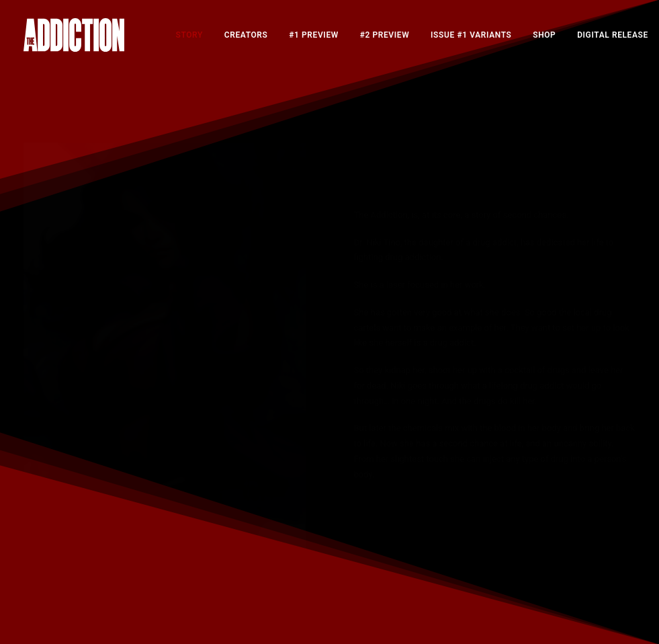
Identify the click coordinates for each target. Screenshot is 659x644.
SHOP (544, 35)
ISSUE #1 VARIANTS (471, 35)
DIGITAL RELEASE (613, 35)
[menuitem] (190, 35)
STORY (190, 35)
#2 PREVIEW (385, 35)
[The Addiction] (74, 35)
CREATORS (246, 35)
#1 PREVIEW (314, 35)
